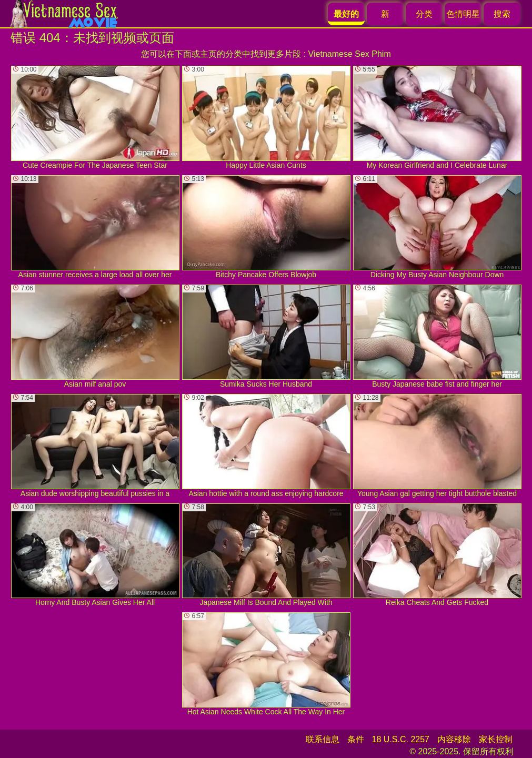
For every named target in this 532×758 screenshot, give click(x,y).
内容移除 (454, 739)
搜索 (502, 14)
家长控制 (496, 739)
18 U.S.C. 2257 (401, 739)
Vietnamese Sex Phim (350, 54)
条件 (356, 739)
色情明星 (463, 14)
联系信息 (323, 739)
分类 (424, 14)
